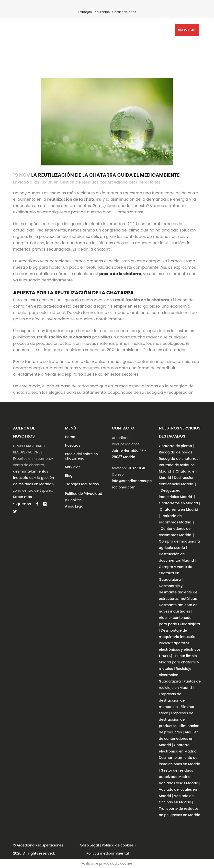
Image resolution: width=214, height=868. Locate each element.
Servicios (73, 467)
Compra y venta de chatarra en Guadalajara (176, 573)
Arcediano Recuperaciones (134, 182)
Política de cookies (118, 845)
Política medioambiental (108, 853)
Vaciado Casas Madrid (179, 783)
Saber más (23, 497)
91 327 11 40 (137, 468)
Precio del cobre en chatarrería (82, 456)
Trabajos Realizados (94, 12)
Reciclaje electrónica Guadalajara (175, 675)
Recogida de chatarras (179, 459)
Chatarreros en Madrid (179, 503)
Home (70, 437)
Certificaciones (124, 12)
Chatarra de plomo (175, 446)
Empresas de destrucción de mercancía (172, 700)
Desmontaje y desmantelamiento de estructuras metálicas (178, 592)
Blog (69, 475)
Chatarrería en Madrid (179, 509)
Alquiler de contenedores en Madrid (178, 739)
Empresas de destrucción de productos (176, 719)
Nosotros (73, 445)
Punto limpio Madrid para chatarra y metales (179, 662)
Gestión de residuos (79, 182)
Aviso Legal (75, 506)
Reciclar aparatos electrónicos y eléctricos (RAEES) (180, 649)
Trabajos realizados (82, 484)
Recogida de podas (176, 452)
